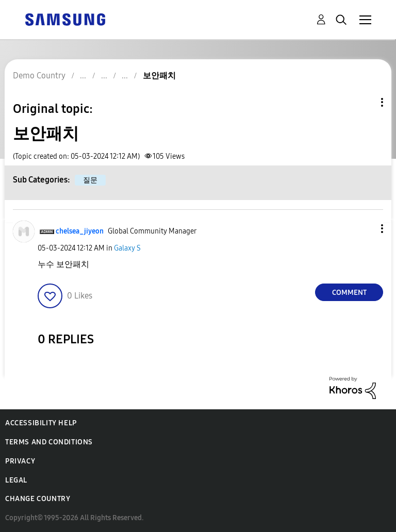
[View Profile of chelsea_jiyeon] (80, 231)
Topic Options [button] (365, 102)
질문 (90, 180)
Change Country (38, 499)
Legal (16, 480)
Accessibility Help (41, 423)
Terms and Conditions (49, 442)
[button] (365, 229)
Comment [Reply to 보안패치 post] (349, 293)
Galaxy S (127, 248)
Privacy (20, 461)
